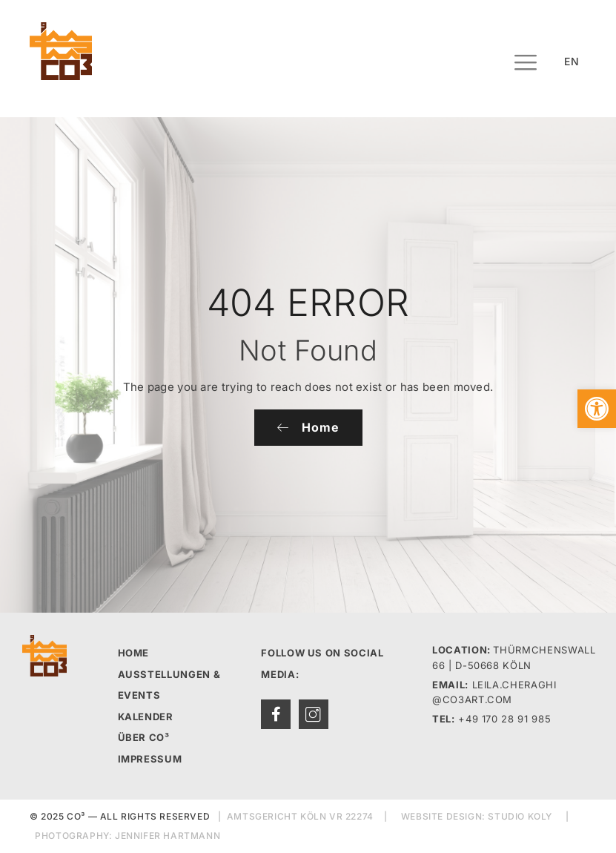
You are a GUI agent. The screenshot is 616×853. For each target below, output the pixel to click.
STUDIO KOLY (520, 816)
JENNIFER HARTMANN (168, 836)
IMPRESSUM (150, 759)
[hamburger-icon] (525, 64)
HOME (134, 653)
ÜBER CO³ (144, 737)
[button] (597, 409)
